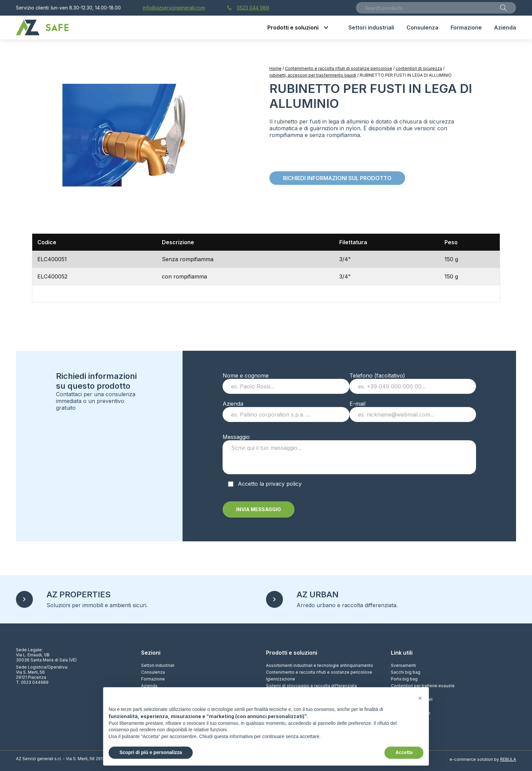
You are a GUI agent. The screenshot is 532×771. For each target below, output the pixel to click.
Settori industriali (158, 665)
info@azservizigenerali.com (174, 8)
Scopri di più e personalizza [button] (151, 752)
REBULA (508, 759)
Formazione (153, 679)
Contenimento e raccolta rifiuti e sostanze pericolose (319, 672)
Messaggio (349, 456)
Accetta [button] (404, 752)
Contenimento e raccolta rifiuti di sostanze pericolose (339, 68)
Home (275, 68)
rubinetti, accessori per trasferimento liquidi (313, 75)
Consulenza (153, 672)
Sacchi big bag (406, 672)
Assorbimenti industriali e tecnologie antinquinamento (320, 665)
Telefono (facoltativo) (413, 381)
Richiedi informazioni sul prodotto (337, 178)
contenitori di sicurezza (419, 68)
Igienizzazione (281, 679)
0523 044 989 (248, 8)
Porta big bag (404, 679)
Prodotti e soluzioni (292, 653)
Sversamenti (403, 665)
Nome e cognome (286, 381)
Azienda (286, 409)
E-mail (413, 409)
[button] (420, 698)
